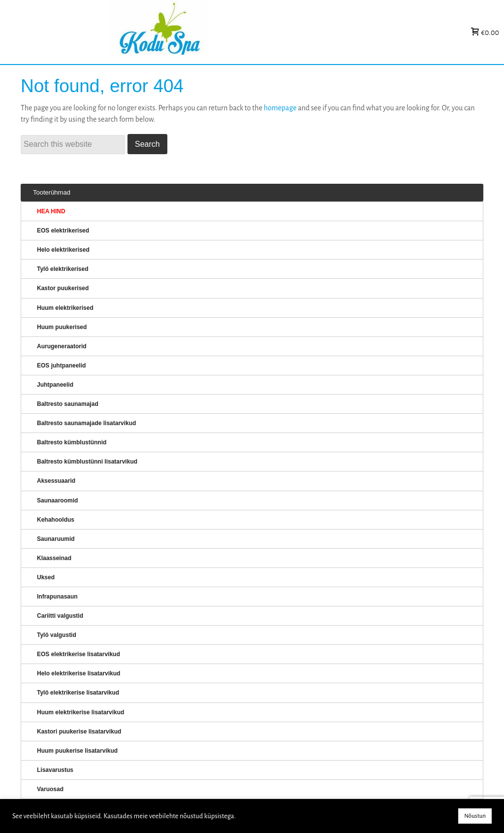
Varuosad (50, 789)
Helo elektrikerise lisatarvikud (79, 673)
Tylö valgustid (57, 635)
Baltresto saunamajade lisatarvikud (86, 423)
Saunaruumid (56, 539)
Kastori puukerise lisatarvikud (79, 732)
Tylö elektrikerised (63, 269)
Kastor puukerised (63, 288)
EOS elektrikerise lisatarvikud (79, 654)
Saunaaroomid (57, 500)
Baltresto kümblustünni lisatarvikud (87, 462)
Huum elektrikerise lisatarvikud (80, 712)
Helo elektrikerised (63, 250)
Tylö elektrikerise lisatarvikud (78, 693)
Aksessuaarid (56, 481)
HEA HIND (51, 211)
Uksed (46, 577)
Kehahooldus (56, 520)
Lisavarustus (55, 770)
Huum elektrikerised (65, 308)
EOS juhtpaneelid (61, 366)
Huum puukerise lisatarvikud (77, 751)
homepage (280, 108)
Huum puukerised (62, 327)
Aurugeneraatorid (62, 346)
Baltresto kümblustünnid (72, 442)
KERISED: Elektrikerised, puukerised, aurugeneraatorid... (221, 32)
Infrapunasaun (57, 597)
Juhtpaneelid (55, 385)
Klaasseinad (54, 558)
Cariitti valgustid (60, 616)
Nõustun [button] (475, 816)
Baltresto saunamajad (68, 404)
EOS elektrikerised (63, 231)
